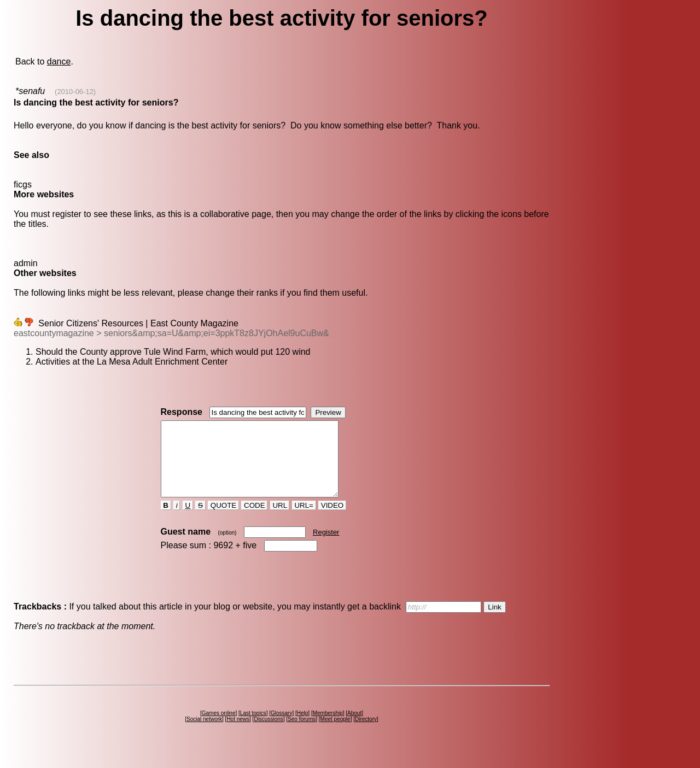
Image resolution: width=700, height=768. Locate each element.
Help (303, 728)
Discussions (268, 734)
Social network (204, 734)
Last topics (253, 728)
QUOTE (223, 520)
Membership (328, 728)
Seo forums (302, 734)
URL (280, 520)
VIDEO (332, 520)
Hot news (238, 734)
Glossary (281, 728)
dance (59, 61)
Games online (219, 728)
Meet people (336, 734)
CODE (254, 520)
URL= (304, 520)
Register (326, 547)
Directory (366, 734)
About (354, 728)
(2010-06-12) (75, 92)
